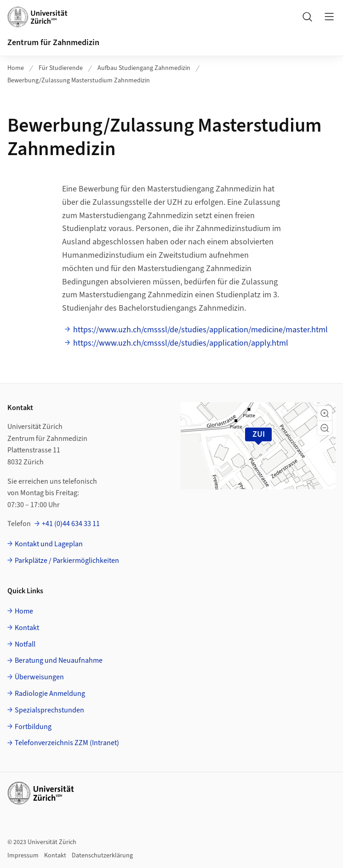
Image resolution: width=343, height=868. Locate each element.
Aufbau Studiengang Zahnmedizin (144, 68)
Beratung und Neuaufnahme (59, 660)
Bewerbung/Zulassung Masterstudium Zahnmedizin (79, 81)
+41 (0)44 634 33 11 (71, 524)
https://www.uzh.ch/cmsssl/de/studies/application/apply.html (181, 343)
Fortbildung (33, 727)
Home (16, 68)
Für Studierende (61, 68)
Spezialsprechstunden (49, 710)
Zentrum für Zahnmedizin (53, 43)
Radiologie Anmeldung (50, 694)
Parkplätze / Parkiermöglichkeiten (67, 561)
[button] (325, 413)
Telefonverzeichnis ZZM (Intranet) (67, 743)
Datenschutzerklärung (102, 856)
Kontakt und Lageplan (49, 544)
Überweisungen (39, 677)
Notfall (25, 644)
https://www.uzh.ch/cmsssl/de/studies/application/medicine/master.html (200, 330)
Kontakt (27, 628)
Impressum (23, 856)
